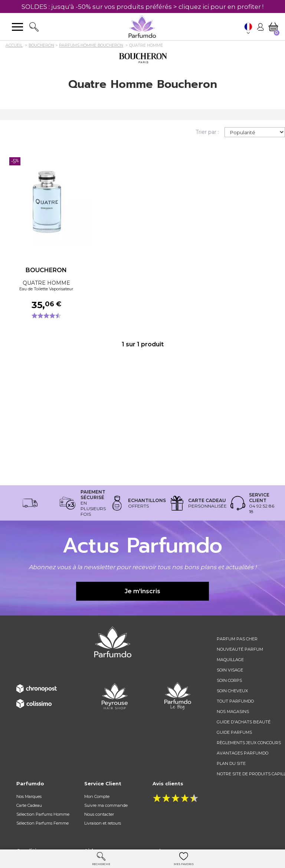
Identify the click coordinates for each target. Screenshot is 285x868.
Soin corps (229, 680)
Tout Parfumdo (235, 701)
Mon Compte (97, 796)
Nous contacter (99, 814)
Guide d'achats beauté (244, 722)
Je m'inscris (142, 591)
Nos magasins (233, 712)
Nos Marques (29, 796)
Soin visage (230, 670)
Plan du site (231, 763)
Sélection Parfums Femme (42, 823)
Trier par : (207, 132)
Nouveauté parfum (240, 649)
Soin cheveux (232, 691)
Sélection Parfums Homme (43, 814)
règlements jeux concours (249, 743)
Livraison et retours (103, 823)
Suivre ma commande (106, 805)
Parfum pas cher (237, 639)
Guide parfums (234, 732)
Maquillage (230, 660)
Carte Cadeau (29, 805)
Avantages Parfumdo (243, 753)
